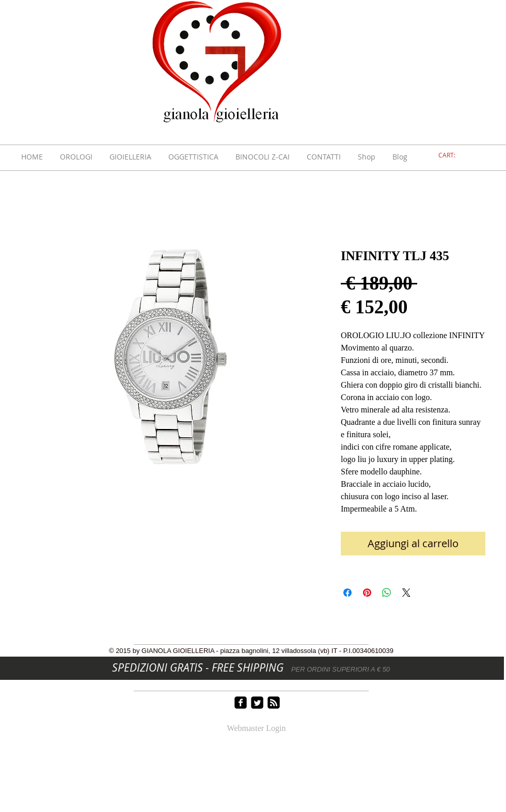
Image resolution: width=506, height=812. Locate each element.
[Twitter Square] (257, 703)
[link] (453, 155)
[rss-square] (274, 703)
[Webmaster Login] (256, 729)
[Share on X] (406, 593)
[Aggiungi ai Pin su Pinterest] (367, 593)
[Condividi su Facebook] (347, 593)
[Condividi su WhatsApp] (387, 593)
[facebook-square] (241, 703)
